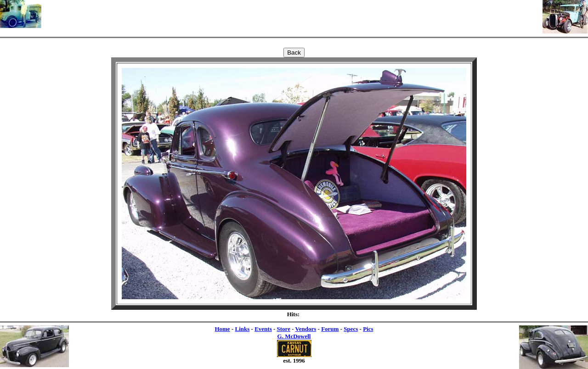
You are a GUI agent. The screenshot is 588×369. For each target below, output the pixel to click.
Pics (368, 329)
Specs (351, 329)
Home (222, 329)
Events (263, 329)
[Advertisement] (292, 14)
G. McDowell (294, 336)
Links (242, 329)
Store (284, 329)
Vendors (306, 329)
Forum (330, 329)
